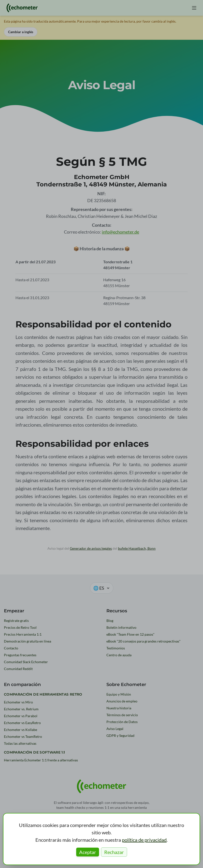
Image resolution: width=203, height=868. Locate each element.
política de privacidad (144, 840)
